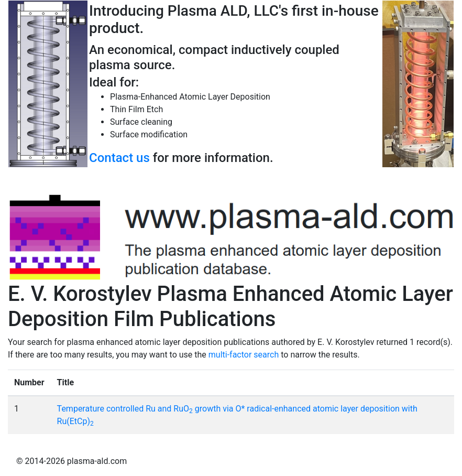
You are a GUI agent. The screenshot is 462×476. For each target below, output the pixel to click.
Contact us (119, 158)
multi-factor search (244, 355)
